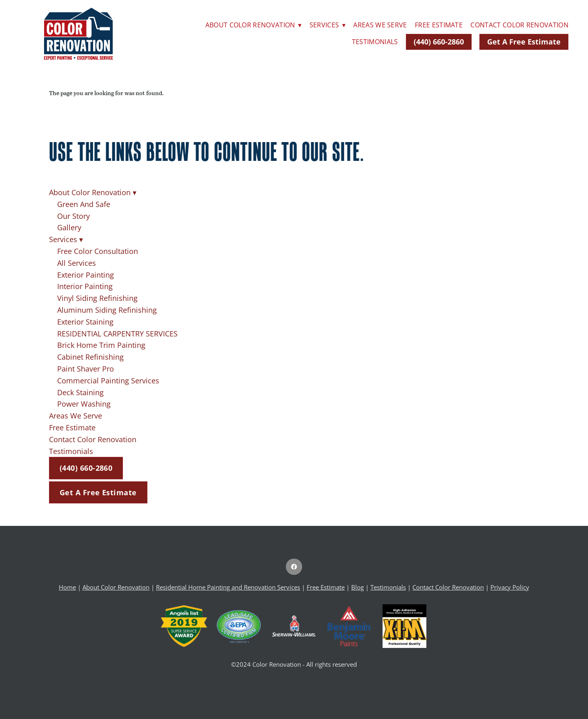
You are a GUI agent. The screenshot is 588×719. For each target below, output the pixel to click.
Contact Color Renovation (519, 25)
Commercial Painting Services (108, 381)
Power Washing (84, 404)
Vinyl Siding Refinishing (97, 298)
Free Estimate (439, 25)
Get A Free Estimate (524, 42)
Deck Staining (80, 392)
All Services (77, 263)
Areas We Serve (380, 25)
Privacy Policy (510, 587)
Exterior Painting (86, 275)
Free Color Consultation (98, 251)
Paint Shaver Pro (86, 369)
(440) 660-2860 (439, 42)
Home (67, 587)
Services (327, 25)
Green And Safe (84, 204)
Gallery (69, 227)
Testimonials (375, 42)
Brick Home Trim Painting (101, 345)
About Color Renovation (254, 25)
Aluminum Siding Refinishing (107, 310)
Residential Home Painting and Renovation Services (228, 587)
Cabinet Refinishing (90, 357)
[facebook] (294, 567)
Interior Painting (85, 286)
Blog (357, 587)
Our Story (73, 216)
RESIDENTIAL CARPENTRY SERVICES (117, 334)
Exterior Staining (85, 322)
